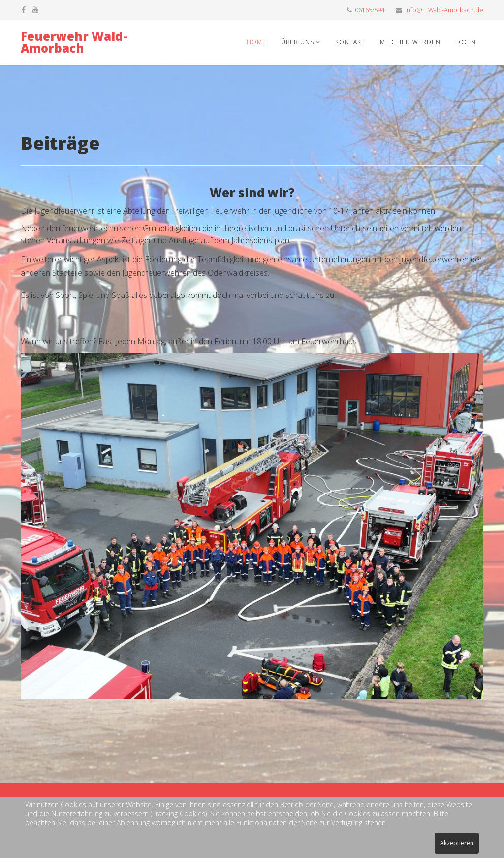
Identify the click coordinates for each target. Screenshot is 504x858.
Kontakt (350, 42)
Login (466, 42)
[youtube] (35, 10)
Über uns (299, 42)
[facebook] (24, 10)
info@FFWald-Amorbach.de (444, 10)
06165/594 (370, 10)
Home (256, 42)
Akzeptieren (457, 843)
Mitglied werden (410, 42)
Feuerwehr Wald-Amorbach (74, 42)
